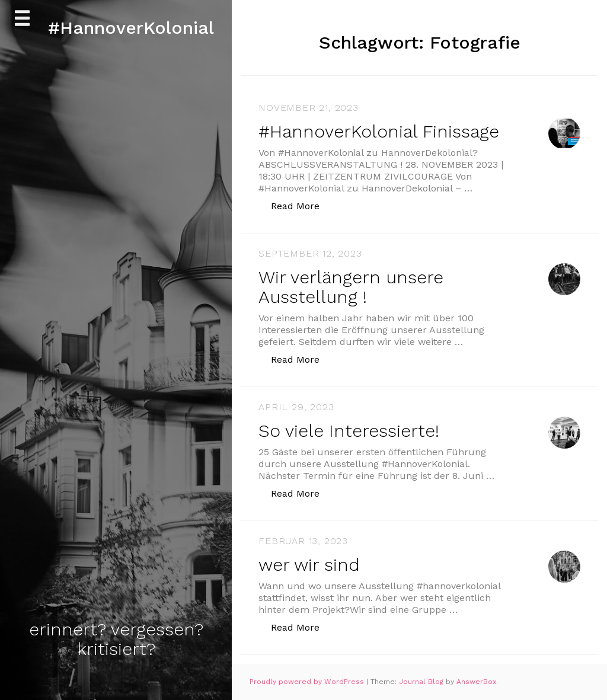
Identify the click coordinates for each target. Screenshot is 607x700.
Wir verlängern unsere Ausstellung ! (351, 287)
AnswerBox (476, 682)
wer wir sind (309, 565)
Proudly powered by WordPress (308, 682)
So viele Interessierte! (349, 431)
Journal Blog (422, 682)
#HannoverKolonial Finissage (379, 131)
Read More (301, 205)
